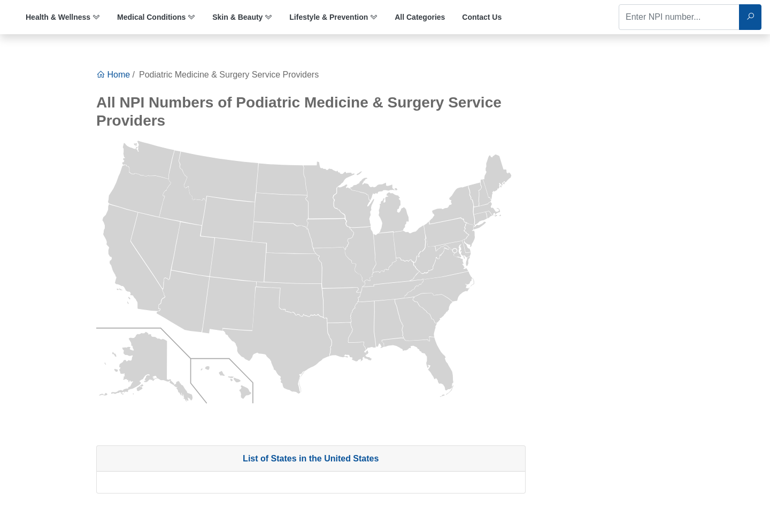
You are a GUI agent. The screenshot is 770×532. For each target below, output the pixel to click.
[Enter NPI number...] (679, 17)
